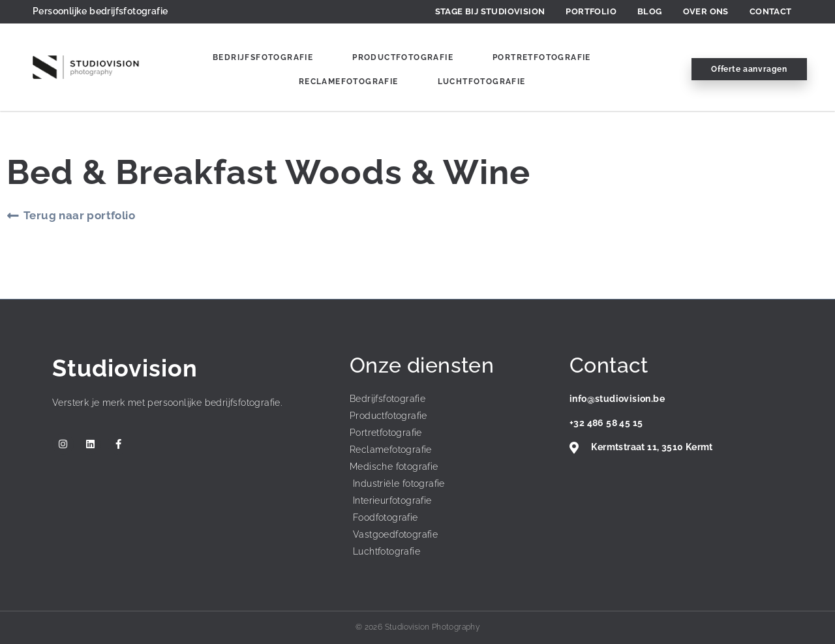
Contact (771, 11)
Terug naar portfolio (79, 215)
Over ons (706, 11)
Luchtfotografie (482, 82)
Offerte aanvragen (749, 69)
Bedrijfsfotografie (263, 57)
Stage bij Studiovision (490, 11)
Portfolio (591, 11)
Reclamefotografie (349, 82)
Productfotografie (403, 57)
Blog (650, 11)
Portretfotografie (542, 57)
